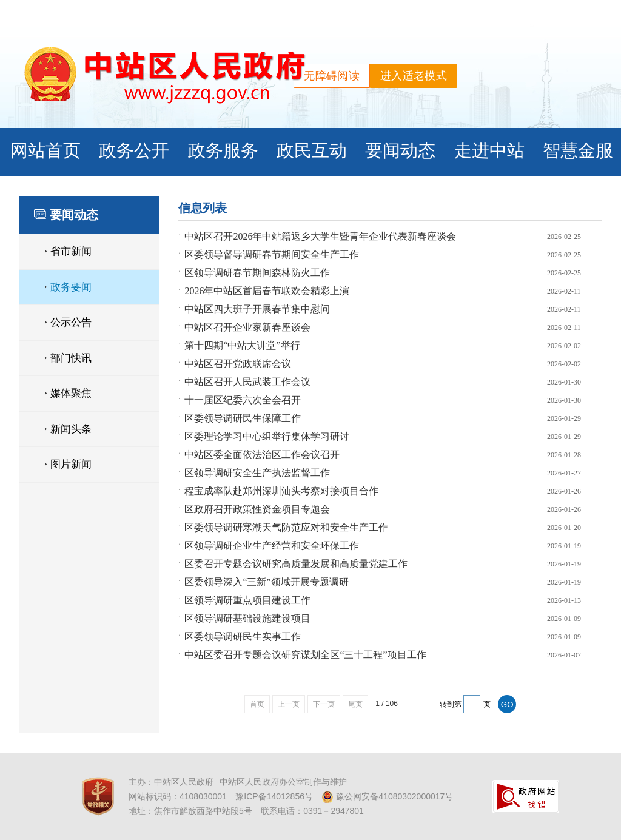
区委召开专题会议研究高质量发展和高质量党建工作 (296, 564)
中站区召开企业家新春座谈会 (247, 327)
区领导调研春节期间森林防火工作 (257, 273)
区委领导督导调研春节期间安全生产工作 (272, 254)
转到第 (451, 704)
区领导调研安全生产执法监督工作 (257, 473)
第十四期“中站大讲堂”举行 (242, 345)
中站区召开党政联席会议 (238, 364)
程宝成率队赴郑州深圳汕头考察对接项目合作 (281, 491)
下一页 (324, 704)
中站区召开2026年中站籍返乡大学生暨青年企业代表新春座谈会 (320, 236)
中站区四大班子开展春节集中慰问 (257, 309)
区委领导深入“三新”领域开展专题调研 (266, 582)
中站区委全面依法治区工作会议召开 (262, 455)
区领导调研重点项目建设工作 (247, 600)
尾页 (355, 704)
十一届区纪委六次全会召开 (243, 400)
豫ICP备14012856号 (274, 796)
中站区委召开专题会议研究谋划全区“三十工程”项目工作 (305, 655)
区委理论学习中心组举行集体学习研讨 (267, 436)
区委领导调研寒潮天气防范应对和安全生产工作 (286, 527)
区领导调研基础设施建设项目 (247, 618)
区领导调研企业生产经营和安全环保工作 (272, 546)
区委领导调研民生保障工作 (243, 418)
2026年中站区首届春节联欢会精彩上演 (267, 291)
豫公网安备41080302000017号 (387, 797)
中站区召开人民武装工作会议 (247, 382)
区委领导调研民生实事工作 (243, 637)
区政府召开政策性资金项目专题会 (257, 509)
